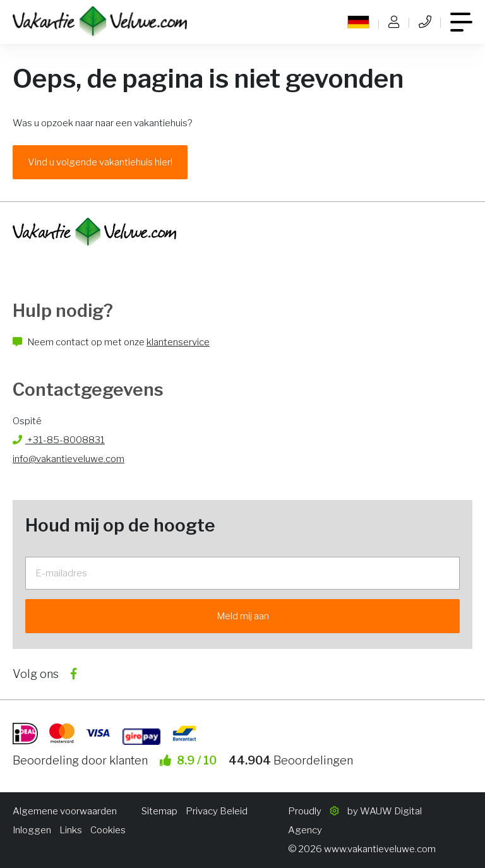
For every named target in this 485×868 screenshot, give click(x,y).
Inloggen (32, 830)
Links (71, 830)
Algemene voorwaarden (65, 811)
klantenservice (178, 342)
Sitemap (159, 811)
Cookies (108, 830)
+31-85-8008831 (59, 440)
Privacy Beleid (217, 811)
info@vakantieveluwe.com (69, 459)
